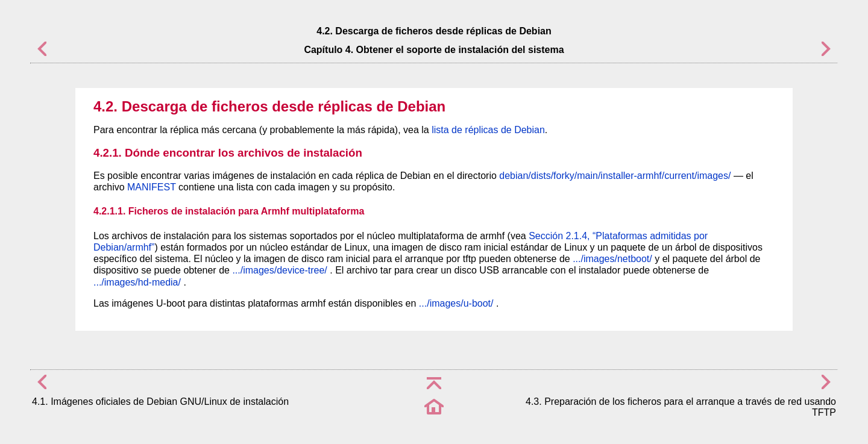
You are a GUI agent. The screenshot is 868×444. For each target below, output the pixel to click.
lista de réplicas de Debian (488, 130)
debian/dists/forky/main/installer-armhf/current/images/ (615, 176)
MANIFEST (152, 187)
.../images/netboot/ (612, 259)
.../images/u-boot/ (456, 303)
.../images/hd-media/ (137, 282)
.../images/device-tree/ (279, 270)
